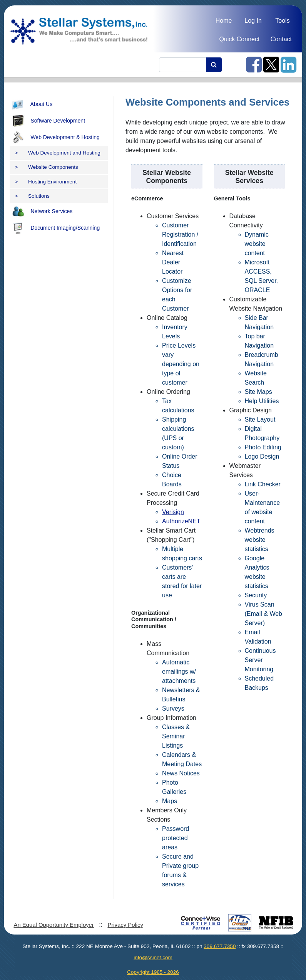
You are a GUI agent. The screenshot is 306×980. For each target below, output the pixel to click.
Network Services (41, 212)
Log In (253, 21)
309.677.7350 (220, 946)
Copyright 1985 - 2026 (153, 972)
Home (224, 21)
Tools (282, 21)
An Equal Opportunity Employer (54, 925)
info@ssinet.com (153, 957)
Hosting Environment (46, 182)
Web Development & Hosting (55, 138)
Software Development (47, 121)
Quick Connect (239, 39)
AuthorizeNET (181, 521)
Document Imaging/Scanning (55, 228)
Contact (281, 39)
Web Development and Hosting (58, 153)
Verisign (173, 512)
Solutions (32, 196)
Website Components (47, 167)
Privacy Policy (125, 925)
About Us (31, 104)
